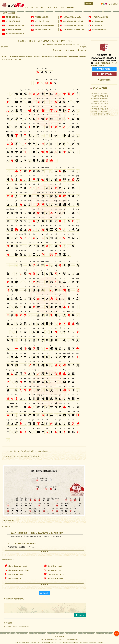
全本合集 (71, 8)
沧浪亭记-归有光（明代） (100, 96)
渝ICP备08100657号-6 (71, 640)
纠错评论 (82, 50)
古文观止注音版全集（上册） (72, 17)
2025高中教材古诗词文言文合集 (73, 21)
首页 (26, 8)
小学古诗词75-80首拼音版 (100, 17)
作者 (62, 8)
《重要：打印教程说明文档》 (105, 63)
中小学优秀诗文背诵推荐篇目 (15, 34)
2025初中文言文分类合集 (14, 30)
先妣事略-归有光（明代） (100, 104)
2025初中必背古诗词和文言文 (15, 25)
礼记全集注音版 (97, 25)
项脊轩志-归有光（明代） (100, 93)
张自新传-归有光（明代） (100, 109)
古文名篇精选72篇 (98, 21)
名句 (56, 8)
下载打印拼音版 (104, 74)
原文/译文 (57, 50)
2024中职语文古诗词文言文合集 (73, 25)
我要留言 (80, 615)
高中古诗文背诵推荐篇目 (100, 30)
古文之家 (43, 640)
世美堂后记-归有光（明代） (101, 114)
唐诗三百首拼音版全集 (13, 17)
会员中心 (105, 4)
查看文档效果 (104, 80)
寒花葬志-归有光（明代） (100, 101)
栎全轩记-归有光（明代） (100, 111)
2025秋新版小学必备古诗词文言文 (45, 25)
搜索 (89, 3)
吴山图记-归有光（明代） (100, 99)
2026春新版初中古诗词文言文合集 (74, 30)
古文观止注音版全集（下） (43, 30)
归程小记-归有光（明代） (100, 106)
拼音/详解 (70, 50)
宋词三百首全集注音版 (42, 17)
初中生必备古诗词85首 (13, 21)
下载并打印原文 (104, 69)
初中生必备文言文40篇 (42, 21)
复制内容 (44, 593)
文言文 (49, 8)
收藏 (117, 634)
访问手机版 (113, 4)
